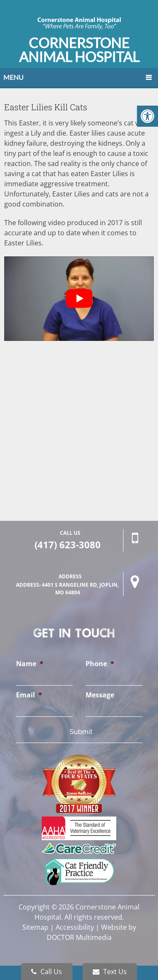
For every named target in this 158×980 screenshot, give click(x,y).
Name (30, 664)
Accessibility (75, 927)
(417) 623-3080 (68, 544)
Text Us (110, 972)
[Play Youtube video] (79, 299)
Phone (100, 664)
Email (29, 695)
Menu (13, 77)
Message (100, 695)
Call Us (47, 972)
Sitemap (35, 927)
